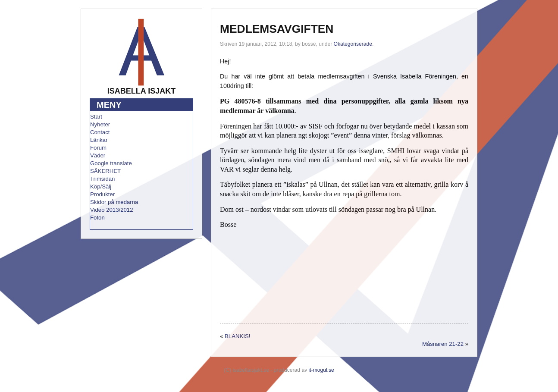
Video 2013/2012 (112, 210)
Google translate (111, 163)
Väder (98, 155)
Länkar (99, 140)
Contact (100, 132)
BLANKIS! (237, 336)
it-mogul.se (321, 370)
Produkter (102, 194)
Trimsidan (102, 179)
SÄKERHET (105, 171)
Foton (97, 218)
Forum (98, 148)
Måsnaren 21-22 (443, 344)
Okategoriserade (353, 44)
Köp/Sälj (101, 187)
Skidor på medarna (114, 202)
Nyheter (100, 124)
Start (96, 117)
